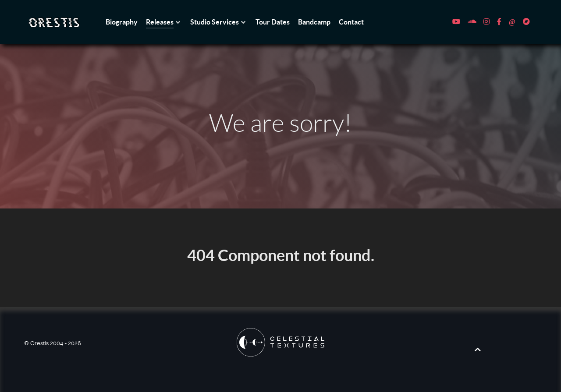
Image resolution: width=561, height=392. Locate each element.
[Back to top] (478, 350)
